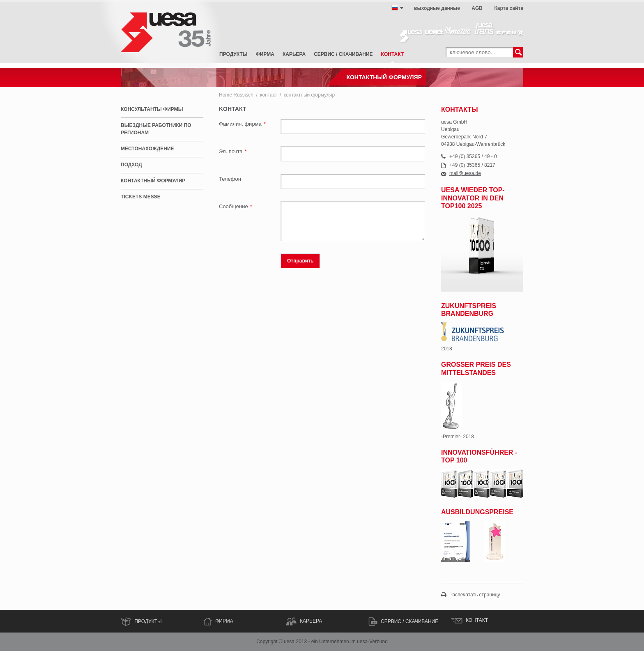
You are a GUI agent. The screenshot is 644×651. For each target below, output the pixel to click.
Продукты (233, 54)
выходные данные (437, 8)
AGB (477, 8)
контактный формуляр (309, 95)
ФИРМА (224, 621)
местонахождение (147, 149)
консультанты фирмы (152, 109)
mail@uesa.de (465, 174)
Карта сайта (509, 8)
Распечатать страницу (475, 595)
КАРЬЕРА (311, 621)
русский (395, 8)
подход (131, 165)
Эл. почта (233, 151)
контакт (393, 54)
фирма (265, 54)
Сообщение (236, 206)
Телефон (230, 179)
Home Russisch (236, 95)
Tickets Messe (141, 197)
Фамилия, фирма (242, 124)
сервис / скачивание (343, 54)
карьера (294, 54)
